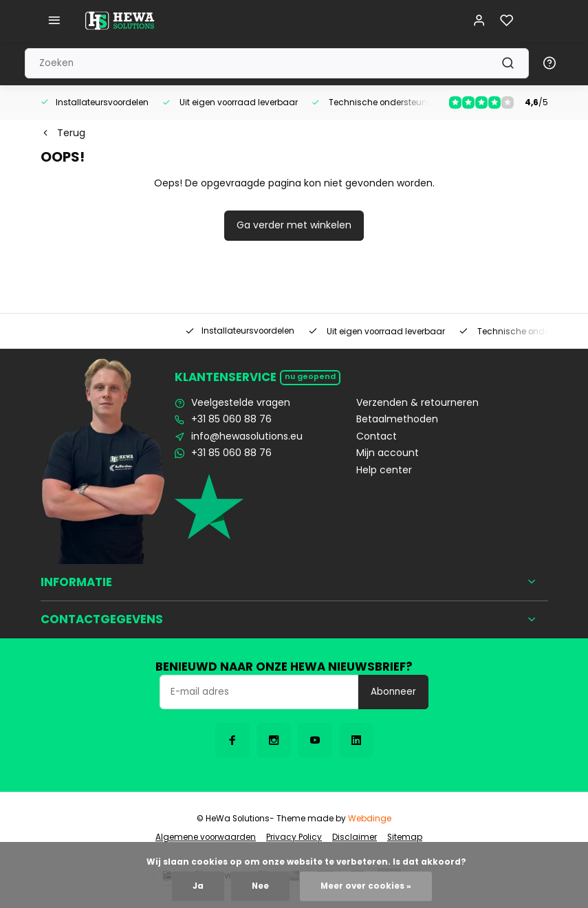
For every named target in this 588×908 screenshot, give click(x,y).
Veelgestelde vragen (241, 403)
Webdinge (370, 819)
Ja (198, 886)
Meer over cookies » (366, 886)
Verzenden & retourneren (417, 403)
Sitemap (405, 837)
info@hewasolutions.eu (247, 436)
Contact (377, 436)
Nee (260, 886)
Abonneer (393, 692)
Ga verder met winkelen (294, 225)
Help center (384, 470)
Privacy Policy (294, 837)
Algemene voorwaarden (206, 837)
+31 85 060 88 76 (231, 419)
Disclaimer (355, 837)
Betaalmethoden (397, 419)
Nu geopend (310, 377)
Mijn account (388, 453)
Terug (63, 133)
